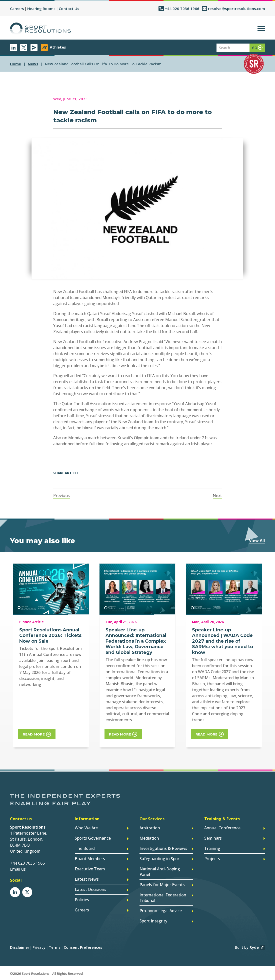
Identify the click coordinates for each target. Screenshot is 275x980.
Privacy (39, 947)
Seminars (213, 838)
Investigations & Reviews (163, 848)
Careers (17, 9)
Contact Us (69, 9)
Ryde (254, 947)
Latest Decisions (90, 889)
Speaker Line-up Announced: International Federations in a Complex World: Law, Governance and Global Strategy (136, 641)
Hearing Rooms (41, 9)
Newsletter (34, 48)
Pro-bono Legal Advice (161, 911)
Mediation (149, 838)
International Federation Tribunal (163, 898)
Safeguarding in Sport (160, 859)
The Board (85, 848)
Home (15, 64)
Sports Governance (93, 838)
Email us (18, 869)
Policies (82, 900)
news (33, 64)
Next (217, 496)
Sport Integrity (153, 921)
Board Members (90, 859)
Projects (212, 859)
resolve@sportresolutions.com (236, 9)
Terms (55, 947)
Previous (61, 496)
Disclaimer (20, 947)
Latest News (87, 879)
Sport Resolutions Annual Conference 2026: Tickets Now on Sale (50, 636)
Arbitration (150, 828)
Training (212, 848)
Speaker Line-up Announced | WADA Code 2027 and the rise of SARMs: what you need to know (222, 641)
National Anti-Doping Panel (160, 872)
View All (257, 541)
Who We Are (86, 828)
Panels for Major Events (162, 885)
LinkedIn (13, 48)
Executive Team (90, 869)
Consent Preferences (83, 947)
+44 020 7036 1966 (182, 9)
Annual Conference (222, 828)
